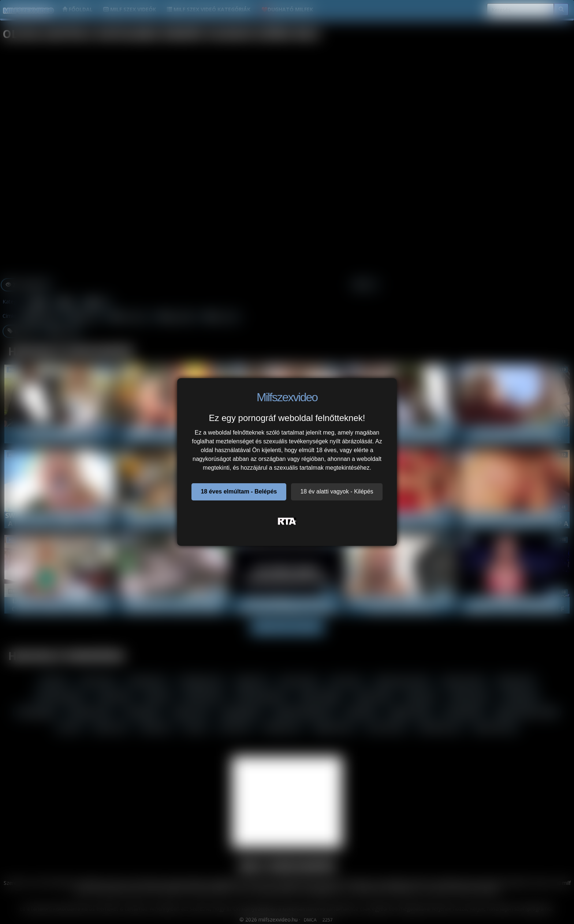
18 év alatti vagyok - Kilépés (337, 491)
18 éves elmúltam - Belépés (239, 491)
